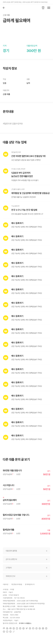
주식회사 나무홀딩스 (25, 623)
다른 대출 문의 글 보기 (16, 460)
